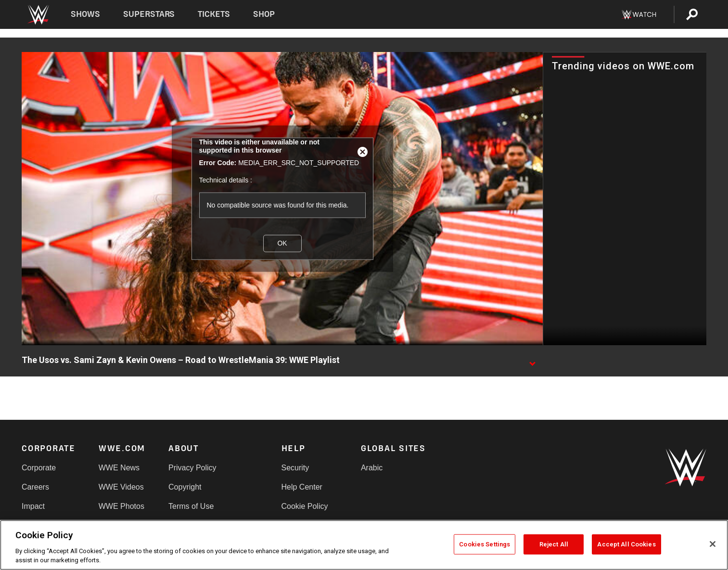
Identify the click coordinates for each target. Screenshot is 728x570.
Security (295, 468)
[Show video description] (532, 361)
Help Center (302, 487)
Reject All (554, 544)
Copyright (185, 487)
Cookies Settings (485, 544)
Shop (264, 14)
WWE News (119, 468)
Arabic (372, 468)
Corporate (39, 468)
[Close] (713, 544)
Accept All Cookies (626, 544)
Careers (35, 487)
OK (282, 243)
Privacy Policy (192, 468)
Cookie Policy (305, 506)
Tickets (214, 14)
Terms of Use (191, 506)
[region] (364, 545)
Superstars (149, 14)
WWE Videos (121, 487)
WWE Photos (121, 506)
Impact (33, 506)
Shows (85, 14)
